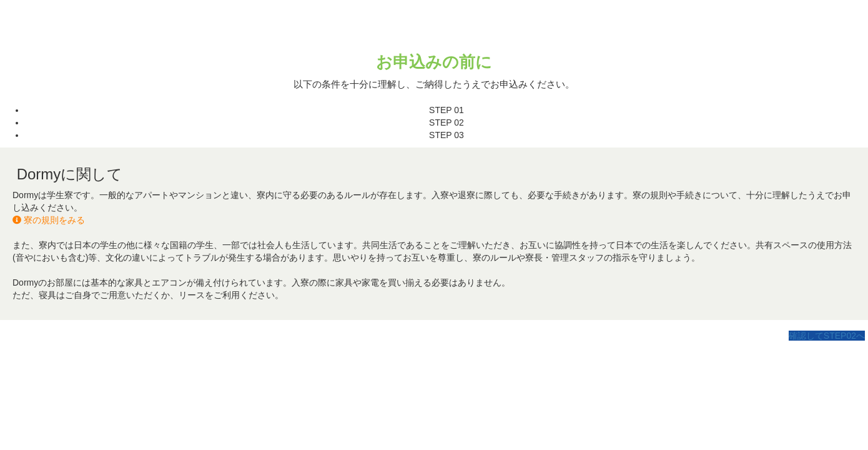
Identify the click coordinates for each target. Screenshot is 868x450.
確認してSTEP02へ (827, 336)
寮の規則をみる (49, 220)
